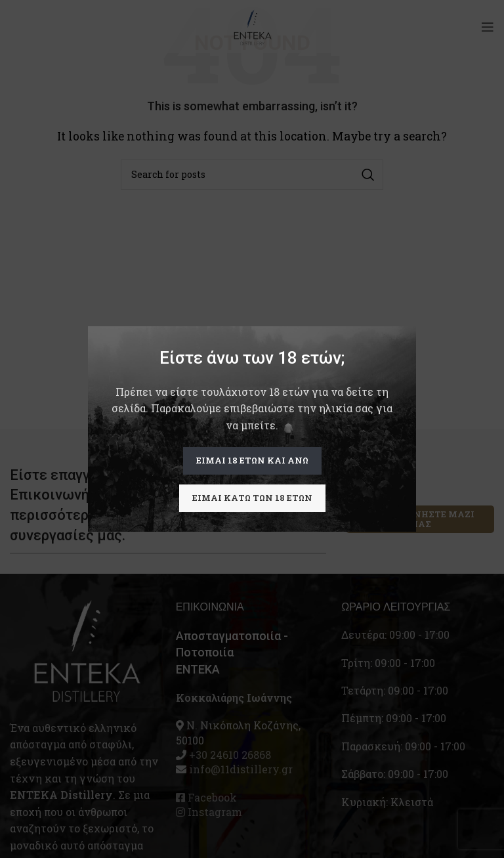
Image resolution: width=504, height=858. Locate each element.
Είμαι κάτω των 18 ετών (252, 498)
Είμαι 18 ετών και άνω (252, 460)
